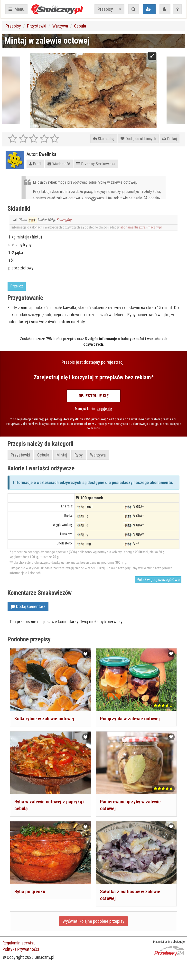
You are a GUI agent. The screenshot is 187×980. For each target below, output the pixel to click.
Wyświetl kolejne (93, 921)
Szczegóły (64, 220)
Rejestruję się (94, 396)
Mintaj (62, 455)
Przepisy (105, 9)
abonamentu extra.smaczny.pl (141, 227)
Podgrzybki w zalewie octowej (130, 719)
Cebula (80, 26)
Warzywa (60, 26)
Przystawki (37, 26)
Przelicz (17, 286)
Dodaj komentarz (28, 606)
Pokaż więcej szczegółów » (158, 580)
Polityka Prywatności (21, 949)
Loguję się (104, 409)
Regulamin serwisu (19, 943)
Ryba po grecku (30, 892)
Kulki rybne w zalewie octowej (44, 719)
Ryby (79, 455)
